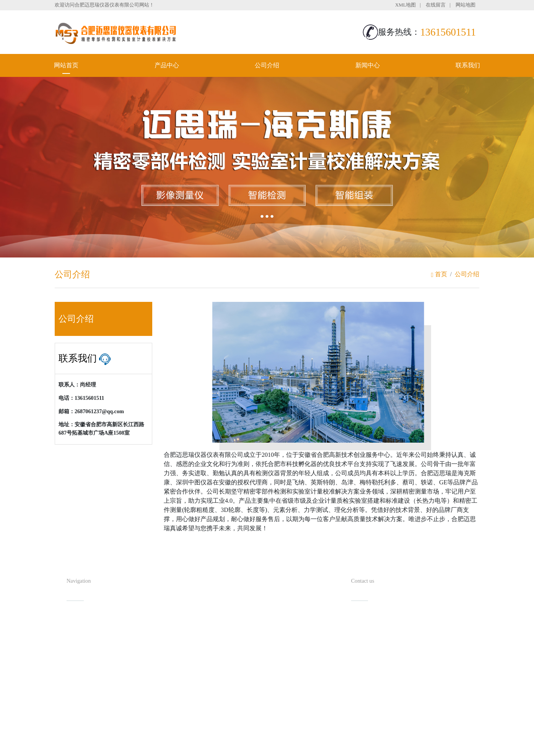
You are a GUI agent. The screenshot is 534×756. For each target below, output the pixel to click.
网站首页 (66, 65)
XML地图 (405, 5)
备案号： (305, 735)
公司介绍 (267, 65)
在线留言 (436, 5)
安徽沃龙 (282, 747)
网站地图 (466, 5)
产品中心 (167, 65)
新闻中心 (368, 65)
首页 (439, 274)
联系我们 (468, 65)
